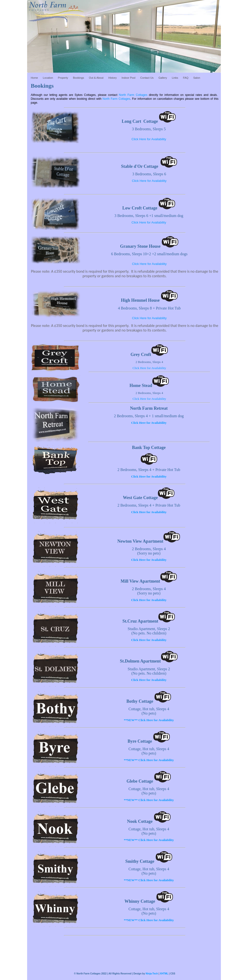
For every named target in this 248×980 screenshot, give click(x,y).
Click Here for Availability (149, 139)
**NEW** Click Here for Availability (149, 720)
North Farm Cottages (133, 95)
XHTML (164, 974)
